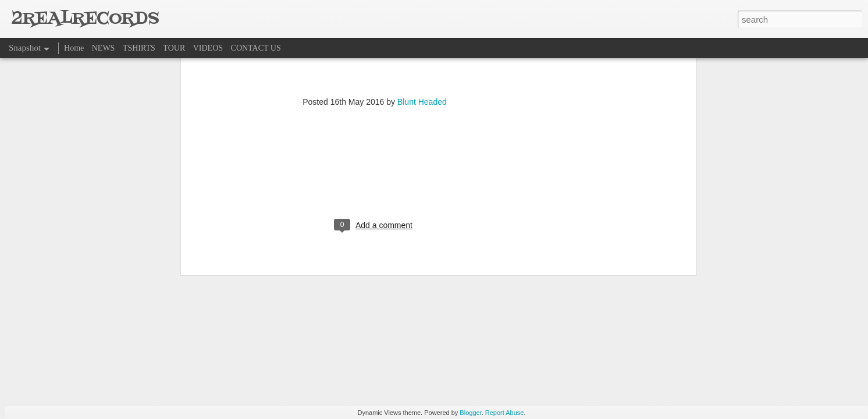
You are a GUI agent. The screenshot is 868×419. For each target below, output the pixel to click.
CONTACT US (256, 48)
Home (74, 48)
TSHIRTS (139, 48)
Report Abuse (505, 413)
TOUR (174, 48)
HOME (260, 242)
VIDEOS (208, 48)
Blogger (470, 413)
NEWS (104, 48)
